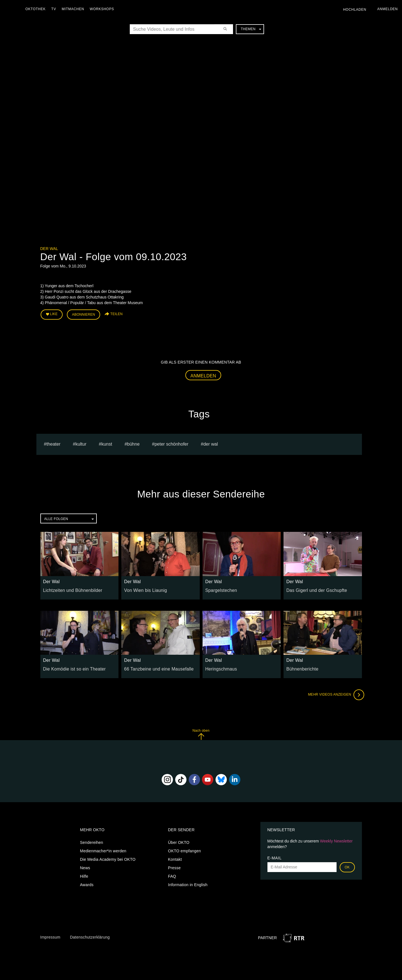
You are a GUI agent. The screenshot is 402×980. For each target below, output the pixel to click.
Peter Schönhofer (172, 442)
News (85, 866)
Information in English (188, 883)
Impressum (50, 935)
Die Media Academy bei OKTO (108, 857)
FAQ (172, 874)
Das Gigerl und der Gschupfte (313, 588)
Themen (251, 29)
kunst (107, 442)
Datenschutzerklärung (90, 935)
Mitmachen (74, 9)
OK (347, 865)
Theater (53, 442)
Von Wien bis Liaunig (143, 588)
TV (55, 9)
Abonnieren (84, 313)
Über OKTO (179, 840)
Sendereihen (92, 840)
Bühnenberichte (301, 667)
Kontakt (175, 857)
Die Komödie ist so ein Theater (71, 667)
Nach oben (201, 732)
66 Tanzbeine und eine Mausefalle (155, 667)
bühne (133, 442)
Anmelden (203, 374)
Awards (87, 883)
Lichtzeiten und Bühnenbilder (70, 588)
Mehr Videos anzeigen (334, 693)
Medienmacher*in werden (103, 849)
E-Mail (275, 856)
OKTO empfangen (185, 849)
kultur (81, 442)
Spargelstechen (220, 588)
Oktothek (37, 9)
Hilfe (84, 874)
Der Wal (49, 249)
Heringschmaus (220, 667)
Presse (174, 866)
